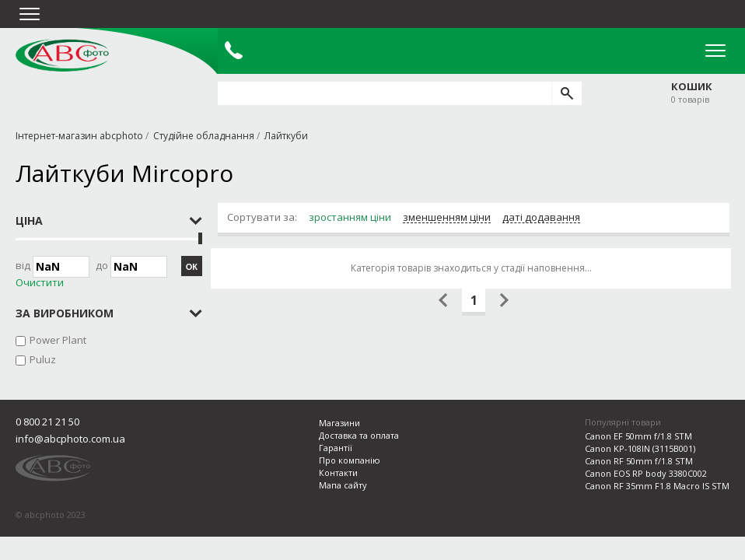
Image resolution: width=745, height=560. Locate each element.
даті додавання (541, 218)
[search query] (385, 93)
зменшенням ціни (447, 218)
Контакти (338, 472)
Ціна (29, 220)
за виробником (65, 313)
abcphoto (62, 55)
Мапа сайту (343, 485)
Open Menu (715, 51)
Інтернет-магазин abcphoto (79, 136)
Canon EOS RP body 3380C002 (646, 473)
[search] (567, 93)
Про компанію (350, 460)
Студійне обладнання (204, 136)
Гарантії (336, 448)
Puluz (43, 359)
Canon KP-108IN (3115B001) (640, 448)
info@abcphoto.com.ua (70, 439)
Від (52, 267)
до (131, 267)
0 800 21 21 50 (47, 422)
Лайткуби (286, 136)
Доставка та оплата (359, 435)
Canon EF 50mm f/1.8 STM (638, 436)
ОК (192, 267)
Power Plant (58, 340)
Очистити (40, 283)
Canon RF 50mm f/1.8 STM (639, 461)
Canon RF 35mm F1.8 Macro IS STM (657, 486)
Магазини (339, 423)
